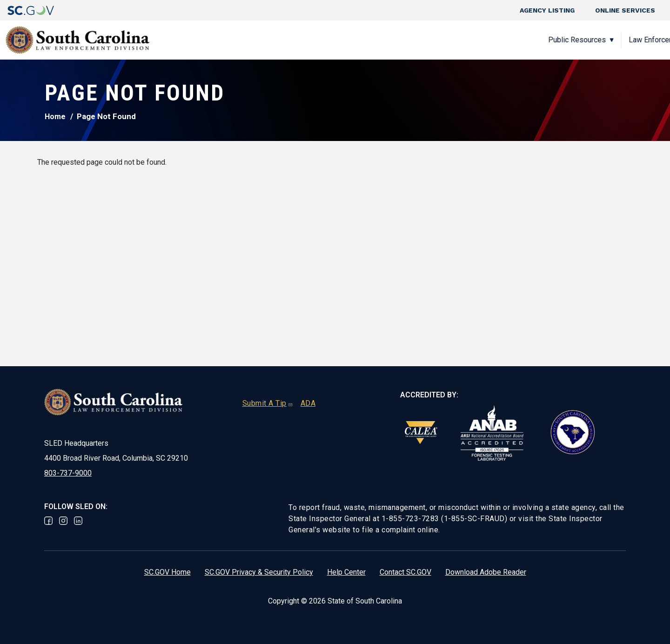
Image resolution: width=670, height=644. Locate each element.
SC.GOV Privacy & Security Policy (259, 572)
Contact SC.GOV (405, 572)
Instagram (63, 521)
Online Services (625, 10)
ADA (308, 403)
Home (55, 117)
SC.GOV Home (167, 572)
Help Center (346, 572)
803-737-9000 (68, 473)
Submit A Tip (268, 403)
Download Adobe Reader (486, 572)
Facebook (48, 521)
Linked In (78, 521)
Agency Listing (547, 10)
